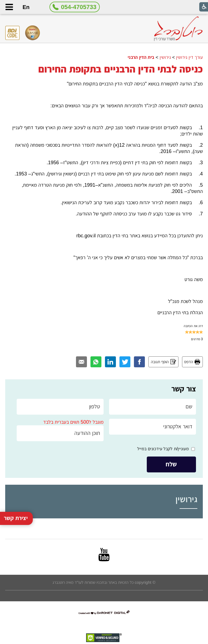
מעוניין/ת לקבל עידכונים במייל (163, 449)
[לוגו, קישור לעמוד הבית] (178, 29)
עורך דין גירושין (189, 57)
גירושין (165, 57)
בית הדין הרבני (141, 57)
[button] (9, 7)
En (26, 7)
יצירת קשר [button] (16, 494)
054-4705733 (79, 7)
